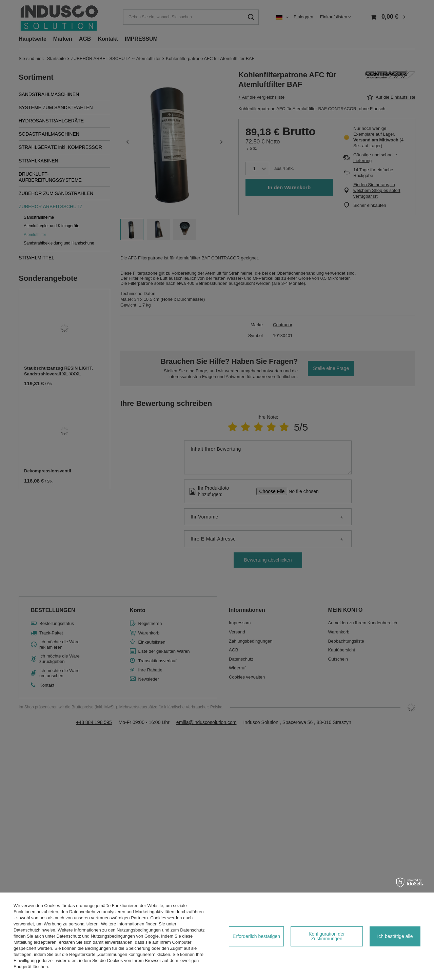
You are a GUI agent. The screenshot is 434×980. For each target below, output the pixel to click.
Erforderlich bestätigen (256, 936)
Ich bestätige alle (395, 936)
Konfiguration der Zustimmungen (327, 936)
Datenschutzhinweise (34, 930)
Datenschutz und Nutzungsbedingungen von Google (107, 936)
